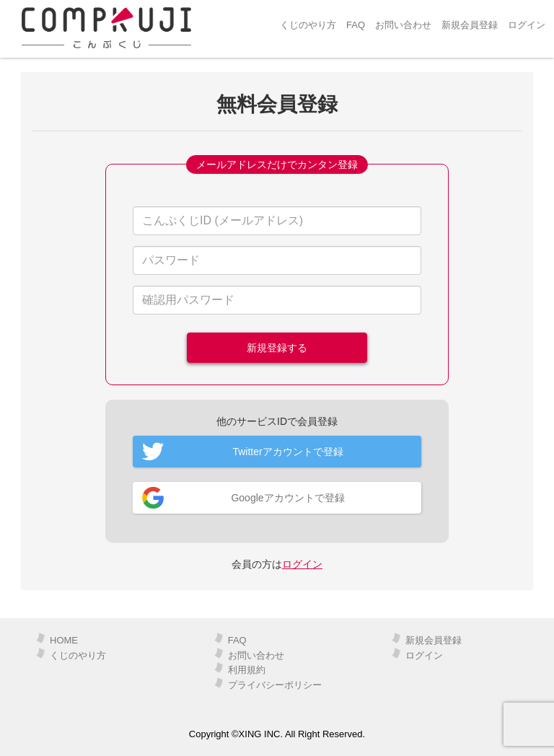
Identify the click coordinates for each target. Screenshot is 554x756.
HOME (64, 640)
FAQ (356, 25)
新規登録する (277, 348)
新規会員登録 (470, 25)
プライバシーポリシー (275, 685)
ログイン (527, 25)
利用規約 (247, 670)
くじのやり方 (308, 25)
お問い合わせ (403, 25)
